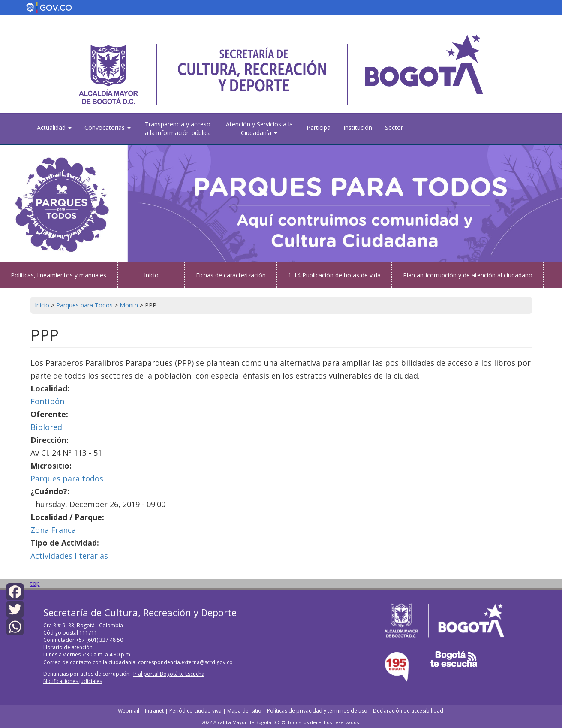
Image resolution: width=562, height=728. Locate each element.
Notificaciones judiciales (73, 681)
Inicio (151, 275)
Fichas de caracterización (231, 275)
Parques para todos (67, 478)
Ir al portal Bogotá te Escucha (169, 674)
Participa (319, 128)
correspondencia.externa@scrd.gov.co (185, 662)
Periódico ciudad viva (195, 711)
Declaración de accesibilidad (408, 711)
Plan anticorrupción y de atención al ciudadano (468, 275)
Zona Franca (53, 530)
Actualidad (54, 128)
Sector (394, 128)
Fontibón (47, 401)
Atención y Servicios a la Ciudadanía (259, 128)
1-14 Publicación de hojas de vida (334, 275)
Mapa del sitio (244, 711)
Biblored (46, 427)
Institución (358, 128)
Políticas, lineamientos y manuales (59, 275)
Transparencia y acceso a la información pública (178, 128)
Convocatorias (108, 128)
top (35, 583)
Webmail (129, 711)
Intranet (154, 711)
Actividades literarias (69, 556)
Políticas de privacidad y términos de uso (317, 711)
